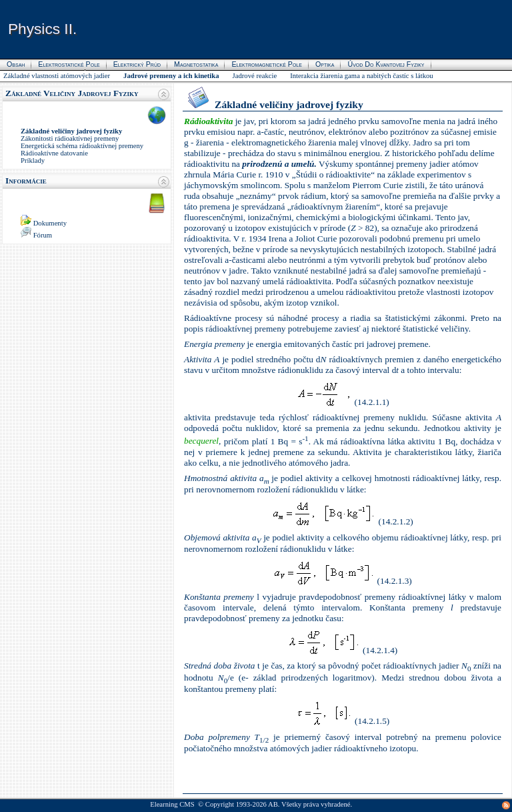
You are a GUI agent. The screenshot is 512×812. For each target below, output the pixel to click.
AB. (274, 804)
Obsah (16, 64)
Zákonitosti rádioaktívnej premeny (70, 138)
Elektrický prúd (137, 64)
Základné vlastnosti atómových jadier (57, 76)
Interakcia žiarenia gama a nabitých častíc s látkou (362, 76)
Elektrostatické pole (69, 64)
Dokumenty (50, 223)
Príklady (33, 160)
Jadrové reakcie (255, 76)
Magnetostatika (196, 64)
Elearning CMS (172, 804)
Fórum (43, 235)
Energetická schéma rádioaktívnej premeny (82, 146)
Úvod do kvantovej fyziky (386, 64)
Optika (325, 64)
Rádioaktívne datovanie (54, 153)
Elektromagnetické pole (266, 64)
